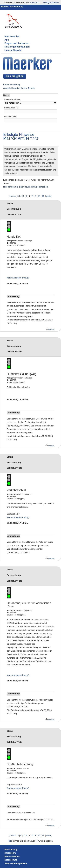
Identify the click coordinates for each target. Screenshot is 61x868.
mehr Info (35, 2)
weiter (49, 196)
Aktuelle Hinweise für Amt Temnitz (19, 88)
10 (39, 196)
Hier (10, 841)
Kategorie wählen (12, 99)
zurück (13, 196)
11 (43, 196)
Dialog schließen (51, 2)
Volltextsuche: (11, 117)
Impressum (10, 853)
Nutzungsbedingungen (17, 47)
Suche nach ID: (11, 108)
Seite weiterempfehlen (16, 863)
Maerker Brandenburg (12, 7)
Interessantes (12, 36)
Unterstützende (13, 50)
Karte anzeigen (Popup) (18, 278)
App (7, 40)
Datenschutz (11, 860)
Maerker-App (11, 849)
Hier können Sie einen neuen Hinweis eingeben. (26, 187)
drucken (50, 329)
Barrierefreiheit (12, 856)
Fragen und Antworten (17, 43)
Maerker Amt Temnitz (21, 138)
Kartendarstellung (12, 85)
